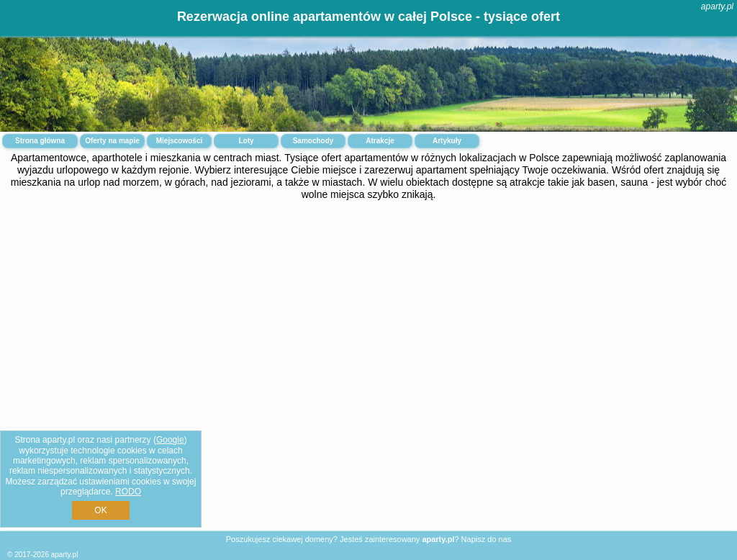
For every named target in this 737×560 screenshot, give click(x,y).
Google (170, 440)
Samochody (313, 141)
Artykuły (447, 141)
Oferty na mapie (112, 141)
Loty (246, 141)
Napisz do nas (487, 539)
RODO (128, 492)
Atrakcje (380, 141)
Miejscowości (179, 141)
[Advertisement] (368, 317)
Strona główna (40, 141)
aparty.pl (717, 6)
